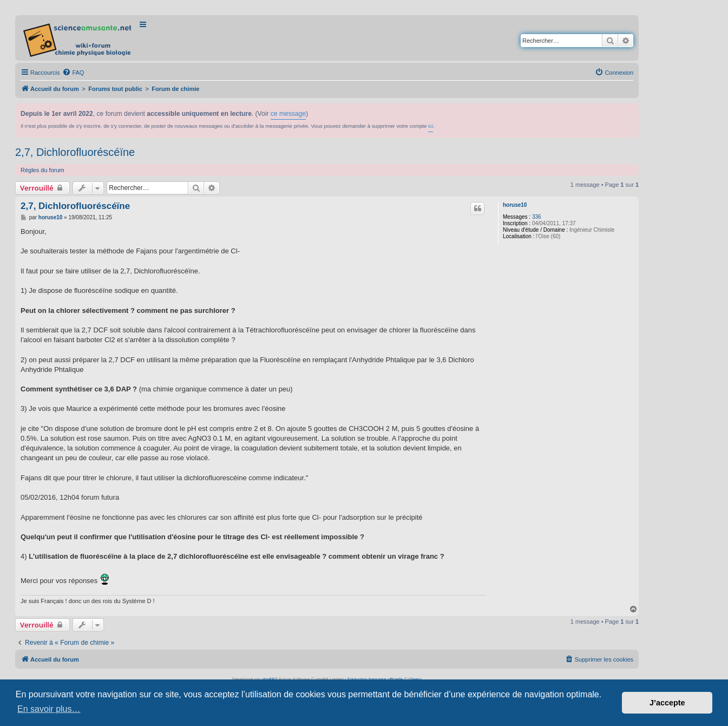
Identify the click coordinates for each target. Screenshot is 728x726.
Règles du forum (42, 170)
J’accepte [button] (667, 703)
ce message (288, 114)
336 (537, 217)
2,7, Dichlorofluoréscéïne (75, 152)
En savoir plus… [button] (49, 709)
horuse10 (515, 205)
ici (431, 126)
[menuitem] (73, 73)
